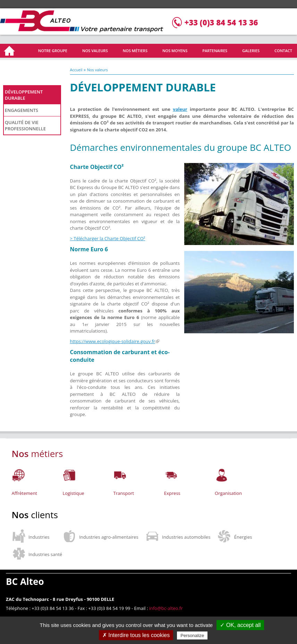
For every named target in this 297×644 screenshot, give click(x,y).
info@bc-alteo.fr (166, 608)
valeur (180, 109)
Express (172, 493)
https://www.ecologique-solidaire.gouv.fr (115, 341)
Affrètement (24, 493)
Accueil (10, 51)
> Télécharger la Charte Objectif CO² (108, 238)
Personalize (192, 635)
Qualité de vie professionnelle (25, 125)
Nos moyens (175, 51)
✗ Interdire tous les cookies (136, 635)
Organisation (228, 493)
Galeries (251, 51)
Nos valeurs (95, 51)
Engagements (22, 110)
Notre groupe (53, 51)
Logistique (73, 493)
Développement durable (24, 95)
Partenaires (215, 51)
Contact (283, 51)
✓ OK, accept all (240, 625)
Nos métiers (135, 51)
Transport (124, 493)
